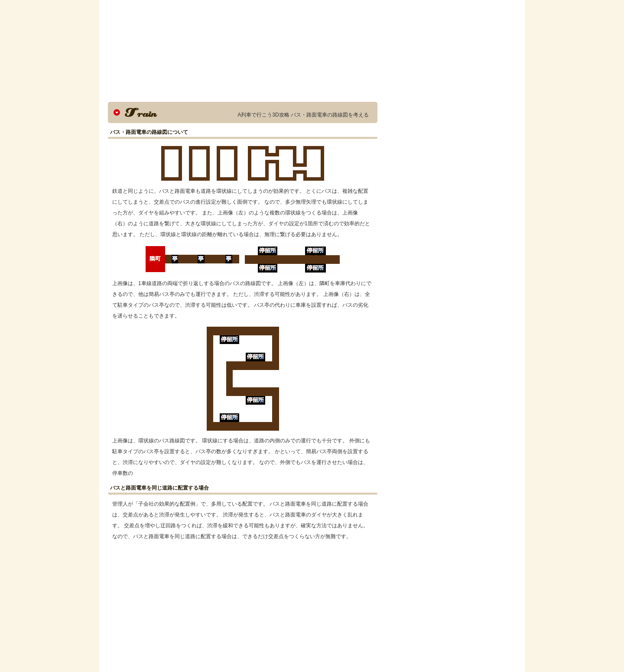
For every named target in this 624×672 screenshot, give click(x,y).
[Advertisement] (185, 607)
